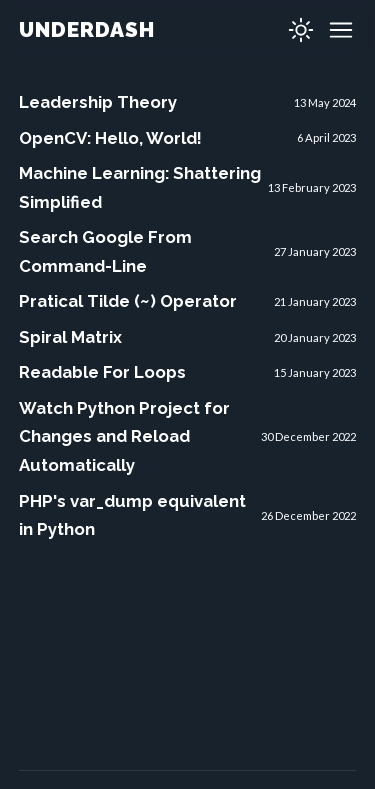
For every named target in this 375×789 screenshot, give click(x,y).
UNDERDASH (87, 29)
